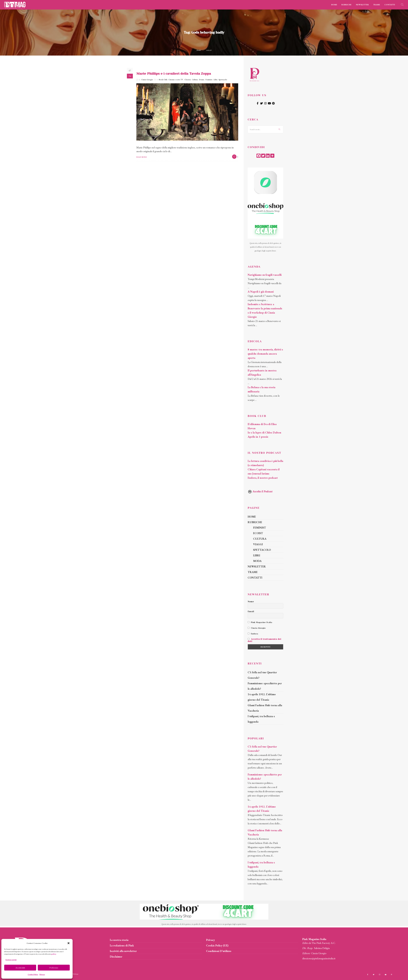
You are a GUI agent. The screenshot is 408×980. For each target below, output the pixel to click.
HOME (334, 5)
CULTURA (260, 539)
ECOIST (258, 533)
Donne (202, 80)
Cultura (195, 80)
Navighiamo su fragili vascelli (265, 275)
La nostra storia (119, 940)
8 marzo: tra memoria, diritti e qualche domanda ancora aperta (265, 354)
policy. (54, 954)
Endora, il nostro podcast (263, 478)
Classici (188, 80)
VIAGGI (258, 544)
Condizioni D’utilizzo (219, 951)
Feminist (209, 80)
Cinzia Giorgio (147, 80)
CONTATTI (390, 5)
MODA (257, 561)
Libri (216, 80)
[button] (69, 943)
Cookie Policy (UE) (217, 945)
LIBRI (257, 555)
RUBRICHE (347, 5)
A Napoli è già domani (261, 292)
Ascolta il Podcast (260, 491)
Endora (253, 634)
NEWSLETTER (362, 5)
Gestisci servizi (11, 960)
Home (199, 50)
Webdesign (75, 974)
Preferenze (54, 968)
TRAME (377, 5)
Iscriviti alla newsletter (123, 951)
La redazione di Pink (122, 945)
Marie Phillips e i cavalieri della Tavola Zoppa (174, 74)
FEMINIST (260, 528)
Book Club (163, 80)
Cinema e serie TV (176, 80)
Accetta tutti (20, 968)
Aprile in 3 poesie (258, 437)
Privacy (42, 974)
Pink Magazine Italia (260, 622)
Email (251, 611)
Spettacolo (223, 80)
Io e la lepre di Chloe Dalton (264, 432)
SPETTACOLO (262, 550)
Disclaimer (116, 957)
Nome (251, 602)
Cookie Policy (33, 974)
